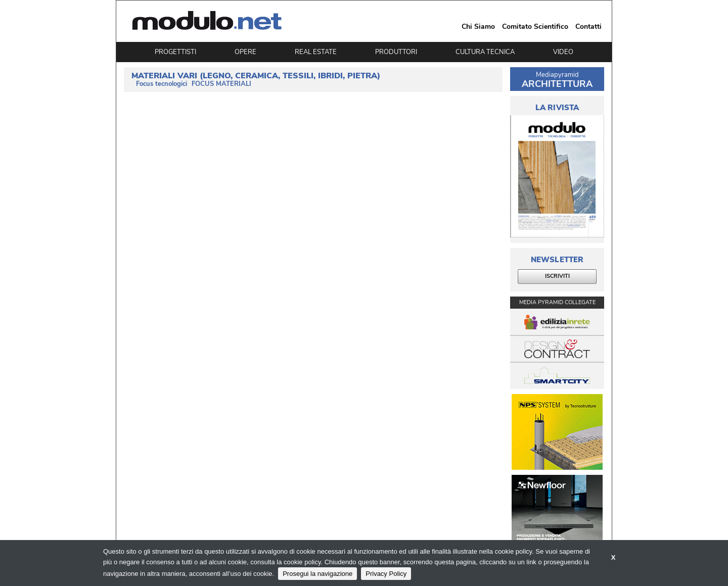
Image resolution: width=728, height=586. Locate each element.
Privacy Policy (386, 574)
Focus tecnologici (162, 84)
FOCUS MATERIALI (221, 84)
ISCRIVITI (557, 276)
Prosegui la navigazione (317, 574)
